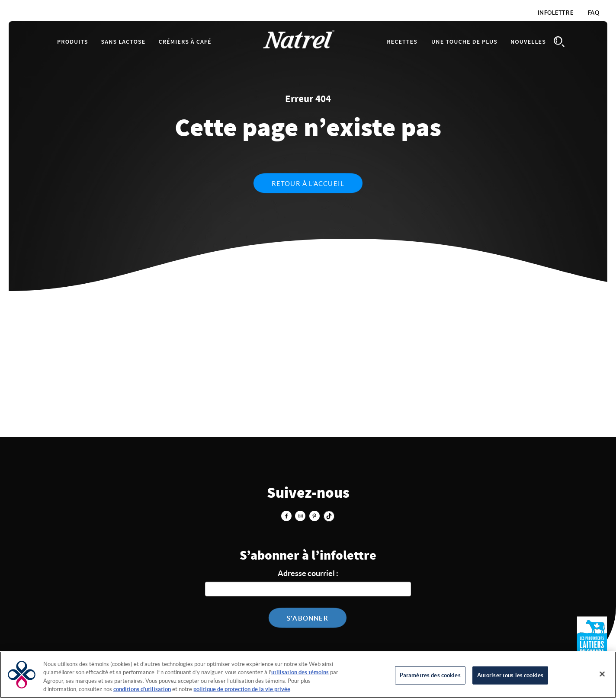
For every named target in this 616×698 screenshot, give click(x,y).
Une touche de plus (464, 42)
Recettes (402, 42)
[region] (308, 675)
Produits (73, 42)
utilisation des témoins (300, 672)
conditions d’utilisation (142, 689)
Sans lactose (124, 42)
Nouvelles (528, 42)
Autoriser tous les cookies (510, 675)
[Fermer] (602, 674)
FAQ (594, 13)
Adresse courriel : (308, 573)
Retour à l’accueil (308, 184)
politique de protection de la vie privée (242, 689)
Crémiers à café (185, 42)
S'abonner (308, 618)
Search (559, 42)
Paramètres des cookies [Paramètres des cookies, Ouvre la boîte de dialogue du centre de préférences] (430, 675)
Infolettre (556, 13)
